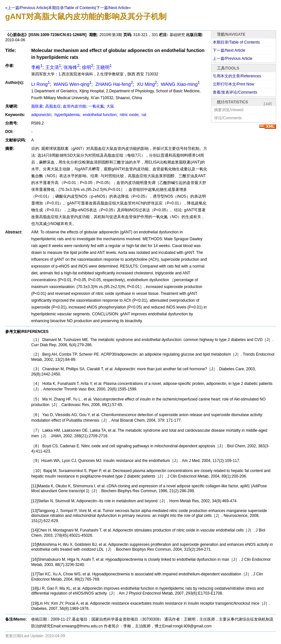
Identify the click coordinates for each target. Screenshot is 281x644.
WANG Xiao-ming (180, 84)
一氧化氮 (96, 106)
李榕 (37, 67)
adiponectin (41, 115)
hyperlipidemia (67, 115)
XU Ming (146, 84)
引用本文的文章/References (237, 76)
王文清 (53, 67)
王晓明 (104, 67)
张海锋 (71, 67)
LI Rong (40, 84)
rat (143, 115)
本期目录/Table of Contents (72, 8)
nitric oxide (129, 115)
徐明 (88, 67)
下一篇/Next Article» (114, 8)
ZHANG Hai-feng (113, 84)
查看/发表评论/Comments (235, 92)
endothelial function (99, 115)
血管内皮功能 (74, 106)
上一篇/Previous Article (233, 59)
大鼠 (110, 106)
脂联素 (37, 106)
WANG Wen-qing (72, 84)
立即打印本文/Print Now (233, 84)
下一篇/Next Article (229, 50)
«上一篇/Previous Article (26, 8)
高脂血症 (53, 106)
